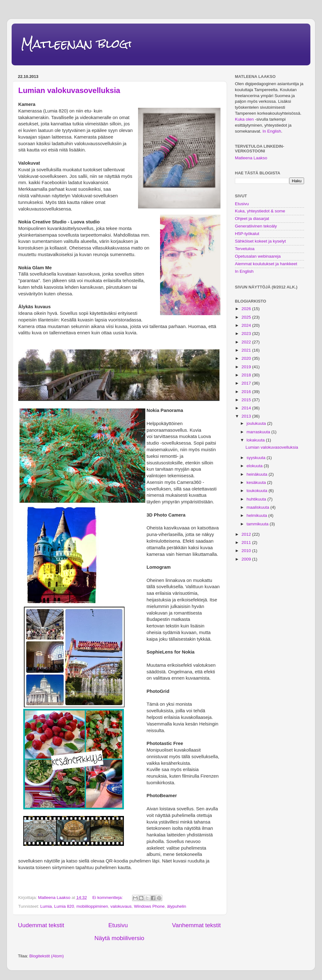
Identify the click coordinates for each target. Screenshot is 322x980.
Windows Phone (149, 906)
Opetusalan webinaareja (258, 256)
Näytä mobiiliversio (119, 938)
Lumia (46, 906)
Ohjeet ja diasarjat (252, 219)
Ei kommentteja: (108, 898)
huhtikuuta (257, 499)
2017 (247, 383)
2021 (247, 350)
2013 (247, 416)
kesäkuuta (257, 482)
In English (272, 131)
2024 (247, 325)
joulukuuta (257, 423)
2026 (247, 309)
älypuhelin (177, 906)
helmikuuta (257, 515)
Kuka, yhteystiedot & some (260, 211)
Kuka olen (244, 119)
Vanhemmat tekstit (196, 925)
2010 (247, 551)
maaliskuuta (258, 507)
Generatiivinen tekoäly (256, 226)
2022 (247, 342)
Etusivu (118, 925)
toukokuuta (258, 491)
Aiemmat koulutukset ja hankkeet (266, 264)
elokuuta (255, 466)
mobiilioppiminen (92, 906)
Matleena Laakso (251, 158)
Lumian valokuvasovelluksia (69, 90)
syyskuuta (257, 458)
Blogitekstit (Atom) (47, 956)
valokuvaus (121, 906)
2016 (247, 392)
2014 (247, 408)
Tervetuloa (245, 249)
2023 (247, 334)
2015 (247, 400)
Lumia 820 (64, 906)
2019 (247, 367)
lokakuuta (256, 440)
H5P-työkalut (247, 234)
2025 (247, 317)
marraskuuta (259, 432)
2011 (247, 542)
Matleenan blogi (76, 44)
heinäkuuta (258, 474)
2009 (247, 559)
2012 (247, 534)
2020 (247, 358)
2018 (247, 375)
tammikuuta (258, 524)
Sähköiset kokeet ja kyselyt (260, 241)
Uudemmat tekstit (41, 925)
